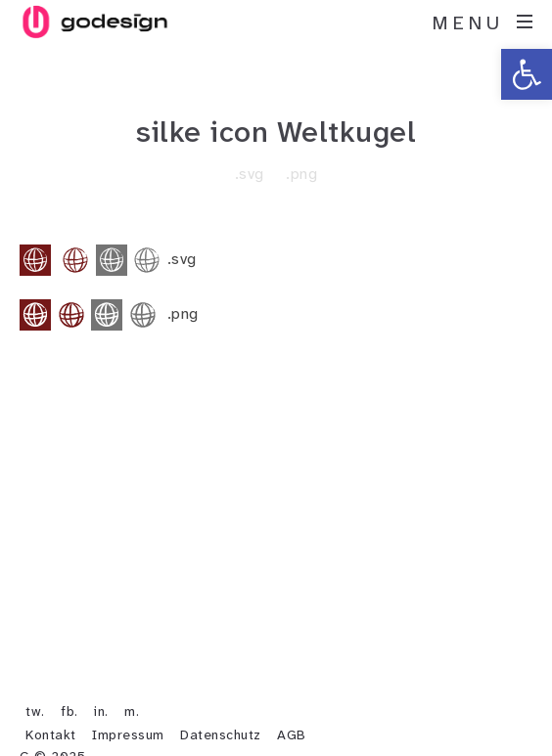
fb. (69, 709)
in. (101, 709)
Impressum (128, 733)
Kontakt (51, 733)
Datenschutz (221, 733)
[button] (527, 74)
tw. (35, 709)
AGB (292, 733)
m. (132, 709)
